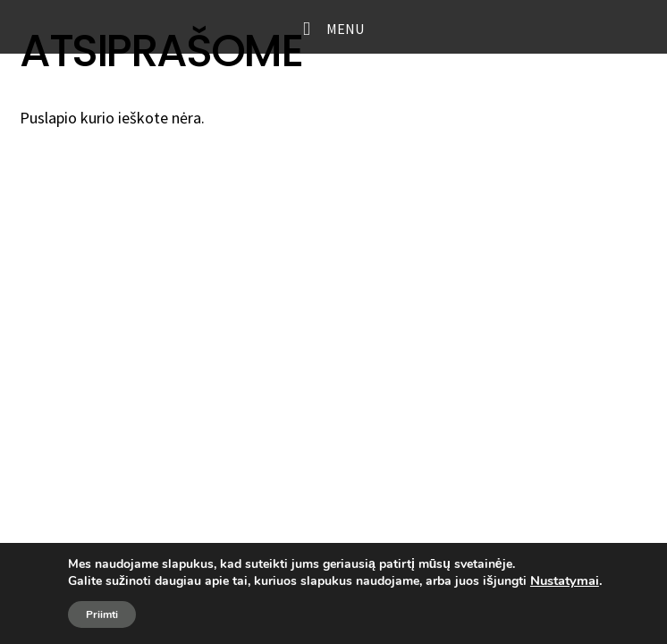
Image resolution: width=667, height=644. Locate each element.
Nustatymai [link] (565, 580)
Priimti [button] (102, 614)
